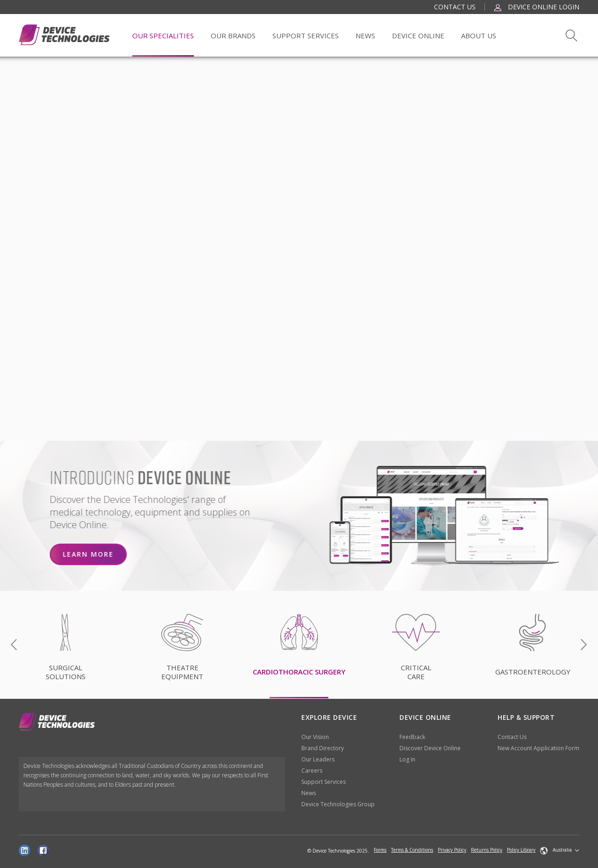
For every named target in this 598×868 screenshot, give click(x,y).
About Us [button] (479, 36)
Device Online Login (537, 7)
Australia (556, 850)
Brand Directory (323, 748)
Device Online (418, 36)
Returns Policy (487, 850)
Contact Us (455, 7)
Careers (312, 771)
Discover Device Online (430, 748)
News (365, 36)
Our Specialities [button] (163, 36)
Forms (380, 850)
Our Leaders (318, 759)
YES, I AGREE (378, 393)
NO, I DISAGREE (474, 393)
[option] (299, 645)
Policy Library (521, 850)
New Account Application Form (538, 748)
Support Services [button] (306, 36)
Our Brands (233, 36)
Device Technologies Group (338, 804)
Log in (407, 759)
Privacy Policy (452, 850)
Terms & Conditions (412, 850)
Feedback (412, 737)
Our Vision (315, 737)
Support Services (324, 782)
